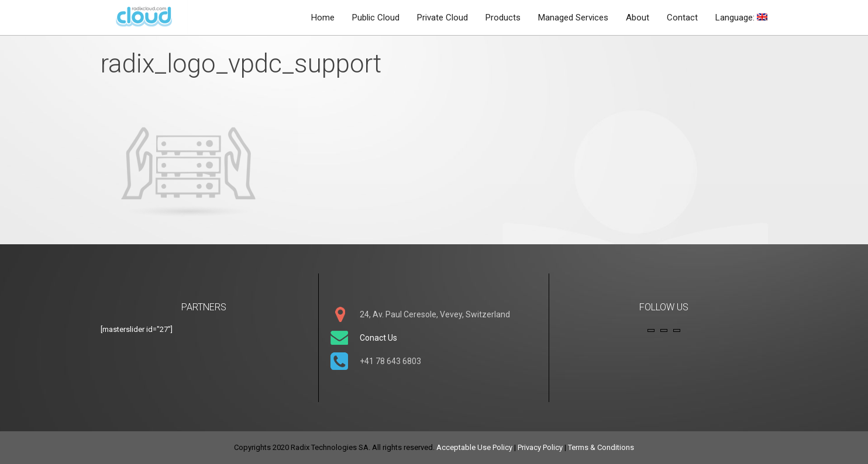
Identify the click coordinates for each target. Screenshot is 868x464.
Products (503, 18)
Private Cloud (442, 18)
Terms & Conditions (601, 447)
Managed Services (573, 18)
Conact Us (378, 338)
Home (323, 18)
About (638, 18)
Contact (682, 18)
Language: (741, 18)
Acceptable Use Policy (474, 447)
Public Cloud (376, 18)
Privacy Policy (540, 447)
